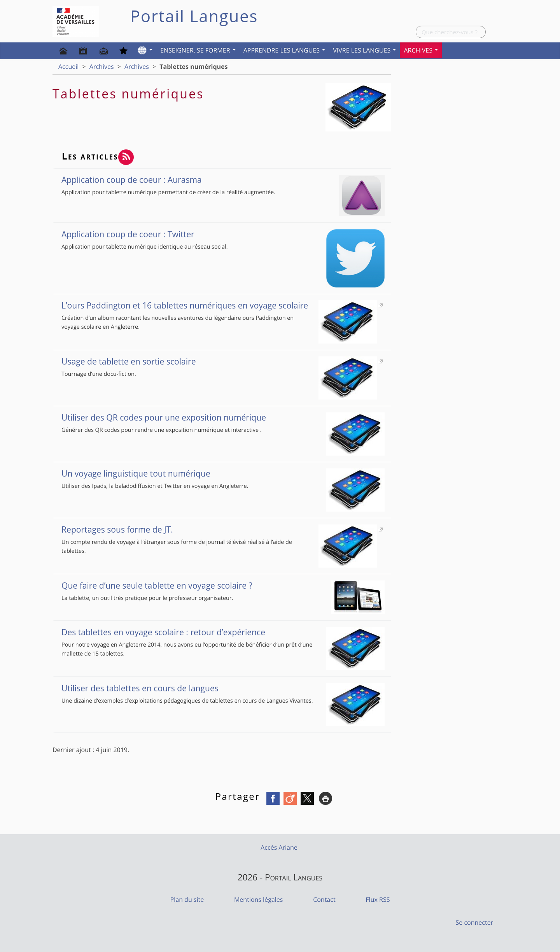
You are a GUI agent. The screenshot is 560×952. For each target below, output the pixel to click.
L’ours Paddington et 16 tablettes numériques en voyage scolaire (219, 305)
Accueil (68, 67)
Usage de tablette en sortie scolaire (219, 361)
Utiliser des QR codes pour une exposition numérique (223, 417)
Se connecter (475, 922)
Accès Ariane (279, 847)
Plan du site (187, 899)
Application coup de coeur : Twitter (223, 234)
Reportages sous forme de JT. (219, 529)
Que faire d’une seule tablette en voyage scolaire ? (223, 586)
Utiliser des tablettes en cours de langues (223, 688)
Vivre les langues (364, 50)
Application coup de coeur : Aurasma (223, 180)
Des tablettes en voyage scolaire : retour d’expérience (223, 632)
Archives (421, 50)
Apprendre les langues (284, 50)
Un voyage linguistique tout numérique (223, 473)
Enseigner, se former (198, 50)
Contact (324, 899)
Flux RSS (378, 899)
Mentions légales (258, 899)
